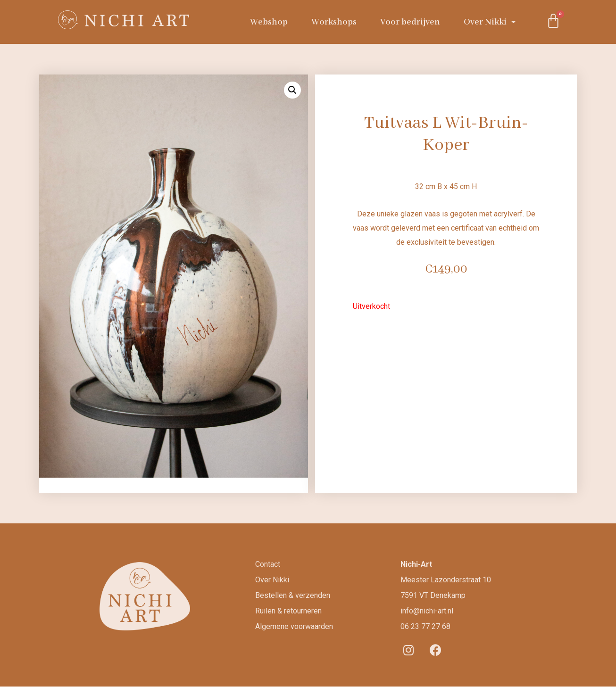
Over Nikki (490, 22)
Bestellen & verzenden (293, 595)
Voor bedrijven (410, 22)
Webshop (269, 22)
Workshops (334, 22)
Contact (268, 564)
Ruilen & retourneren (288, 611)
